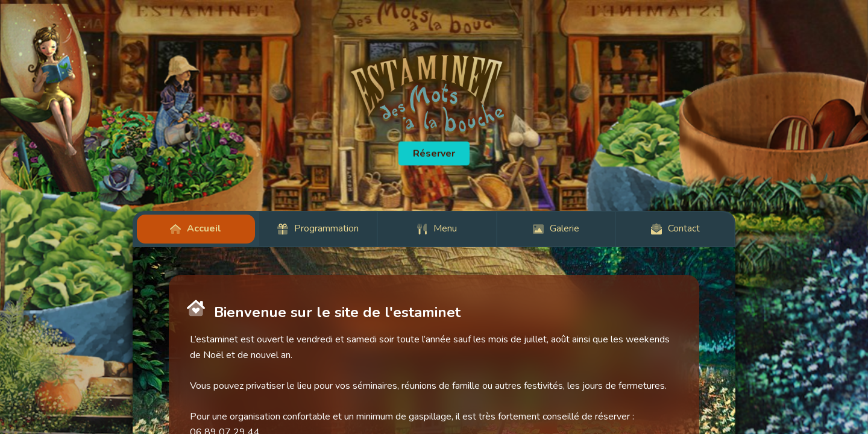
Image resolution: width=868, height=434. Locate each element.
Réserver (434, 154)
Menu (437, 228)
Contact (675, 228)
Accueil (196, 228)
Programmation (318, 228)
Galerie (556, 228)
